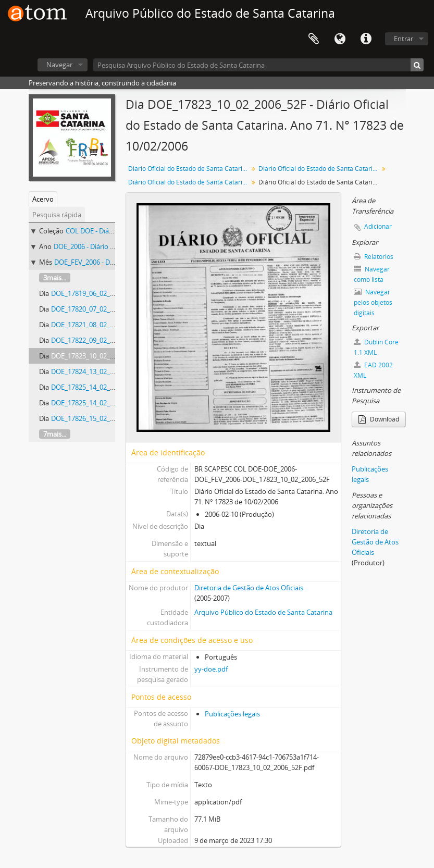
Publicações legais (232, 714)
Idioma (340, 39)
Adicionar (378, 226)
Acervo (43, 199)
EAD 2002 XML (373, 370)
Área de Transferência (314, 39)
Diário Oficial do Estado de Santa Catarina (189, 169)
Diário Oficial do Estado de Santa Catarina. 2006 (320, 169)
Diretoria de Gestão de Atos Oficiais (249, 588)
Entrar (404, 39)
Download (379, 419)
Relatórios (374, 257)
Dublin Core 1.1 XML (376, 347)
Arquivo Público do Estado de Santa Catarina (263, 612)
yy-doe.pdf (211, 669)
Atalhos (366, 39)
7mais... (55, 434)
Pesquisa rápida (57, 215)
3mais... (55, 278)
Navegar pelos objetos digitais (373, 302)
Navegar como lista (372, 274)
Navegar (59, 65)
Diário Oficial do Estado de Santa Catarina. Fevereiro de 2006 (189, 182)
